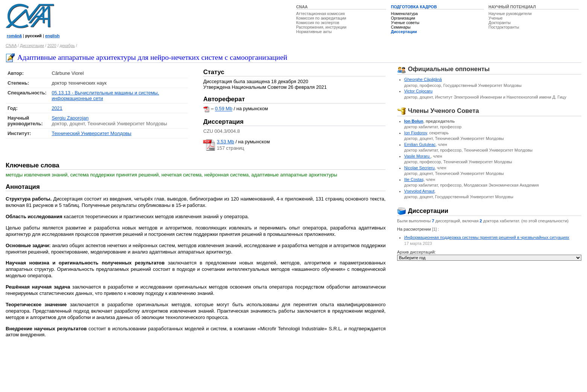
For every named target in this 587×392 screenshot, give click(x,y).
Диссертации (404, 32)
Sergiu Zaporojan (70, 118)
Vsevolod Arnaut (419, 191)
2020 (52, 46)
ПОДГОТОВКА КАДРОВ (414, 7)
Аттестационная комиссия (321, 14)
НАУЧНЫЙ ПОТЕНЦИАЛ (512, 7)
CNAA (302, 7)
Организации (403, 18)
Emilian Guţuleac (420, 144)
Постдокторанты (504, 27)
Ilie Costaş (414, 179)
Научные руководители (510, 14)
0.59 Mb (224, 109)
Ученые (496, 18)
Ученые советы (405, 23)
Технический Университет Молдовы (91, 133)
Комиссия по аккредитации (321, 18)
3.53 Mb (225, 142)
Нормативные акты (314, 32)
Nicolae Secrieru (419, 168)
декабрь (67, 46)
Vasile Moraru (417, 156)
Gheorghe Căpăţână (423, 79)
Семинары (400, 27)
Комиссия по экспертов (318, 23)
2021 (57, 108)
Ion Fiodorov (416, 133)
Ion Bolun (414, 121)
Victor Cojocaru (418, 91)
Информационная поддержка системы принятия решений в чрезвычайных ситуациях (487, 237)
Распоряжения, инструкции (322, 27)
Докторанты (500, 23)
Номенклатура (404, 14)
